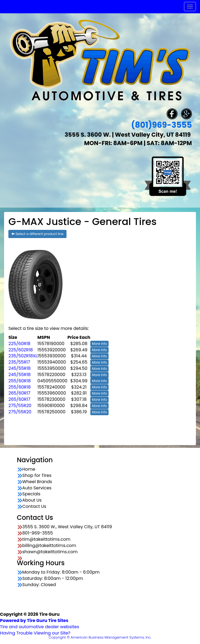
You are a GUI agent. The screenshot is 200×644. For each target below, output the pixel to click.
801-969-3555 (38, 533)
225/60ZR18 (21, 350)
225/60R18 (19, 344)
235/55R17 (19, 362)
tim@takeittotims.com (46, 539)
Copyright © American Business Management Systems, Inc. (100, 637)
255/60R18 (20, 381)
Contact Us (34, 507)
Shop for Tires (37, 476)
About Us (32, 500)
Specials (31, 494)
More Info (99, 344)
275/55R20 (20, 406)
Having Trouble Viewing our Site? (35, 633)
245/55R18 (20, 368)
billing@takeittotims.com (49, 546)
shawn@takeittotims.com (50, 552)
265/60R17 (19, 393)
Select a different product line (37, 234)
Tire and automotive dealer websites (40, 624)
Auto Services (37, 488)
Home (29, 469)
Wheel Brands (37, 482)
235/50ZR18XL (23, 356)
